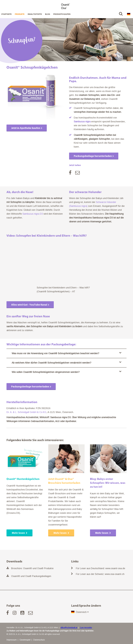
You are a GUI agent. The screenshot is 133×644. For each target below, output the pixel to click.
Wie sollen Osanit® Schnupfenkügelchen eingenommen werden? (66, 372)
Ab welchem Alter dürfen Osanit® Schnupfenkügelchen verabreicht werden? (66, 362)
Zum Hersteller (86, 628)
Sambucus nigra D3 (33, 214)
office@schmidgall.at (69, 628)
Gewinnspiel (25, 640)
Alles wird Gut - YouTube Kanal (29, 305)
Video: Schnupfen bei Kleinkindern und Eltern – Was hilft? (47, 236)
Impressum (12, 640)
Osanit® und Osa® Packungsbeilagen (31, 576)
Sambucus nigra (82, 122)
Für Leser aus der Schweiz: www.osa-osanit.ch (100, 574)
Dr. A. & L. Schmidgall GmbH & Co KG (26, 412)
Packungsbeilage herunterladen (93, 156)
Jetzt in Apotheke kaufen (26, 128)
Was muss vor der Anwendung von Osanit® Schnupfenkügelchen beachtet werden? (66, 353)
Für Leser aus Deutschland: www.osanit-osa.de (100, 568)
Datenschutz (39, 640)
